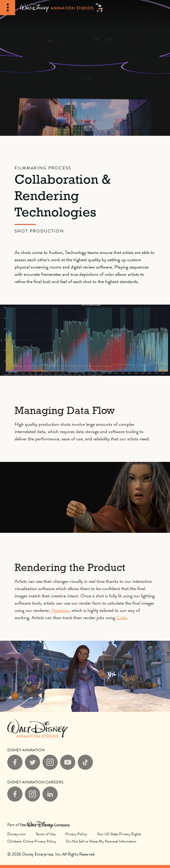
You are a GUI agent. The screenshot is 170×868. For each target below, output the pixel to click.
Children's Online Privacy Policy (32, 841)
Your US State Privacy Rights (119, 834)
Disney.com (17, 834)
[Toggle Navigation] (8, 8)
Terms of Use (46, 834)
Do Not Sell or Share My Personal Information (101, 841)
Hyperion (60, 610)
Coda (121, 618)
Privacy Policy (76, 834)
